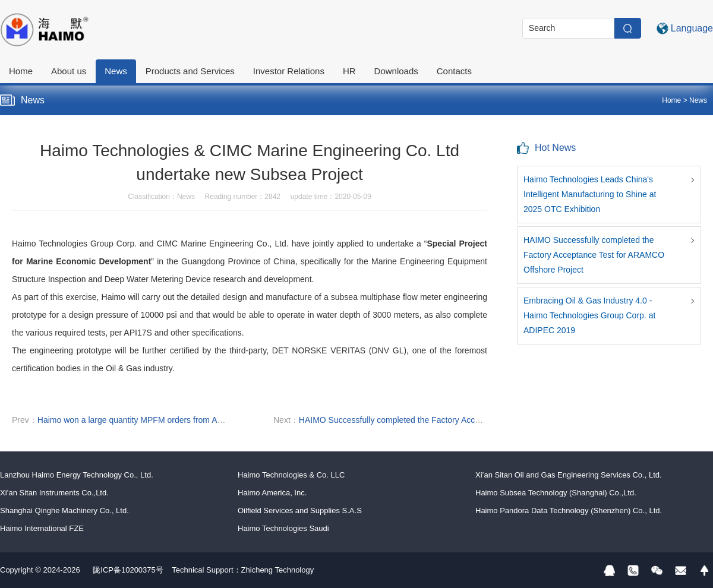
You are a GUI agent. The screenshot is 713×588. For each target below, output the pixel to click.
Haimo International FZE (42, 528)
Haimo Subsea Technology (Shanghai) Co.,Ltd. (556, 493)
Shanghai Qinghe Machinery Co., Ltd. (64, 510)
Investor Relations (289, 71)
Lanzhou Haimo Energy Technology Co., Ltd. (77, 475)
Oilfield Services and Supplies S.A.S (300, 510)
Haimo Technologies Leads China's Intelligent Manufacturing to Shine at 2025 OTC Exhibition (590, 194)
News (116, 71)
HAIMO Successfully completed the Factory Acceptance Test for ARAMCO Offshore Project (467, 420)
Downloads (396, 71)
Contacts (454, 71)
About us (69, 71)
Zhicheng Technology (278, 570)
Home (21, 71)
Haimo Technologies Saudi (283, 528)
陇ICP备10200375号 (128, 570)
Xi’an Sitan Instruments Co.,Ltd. (54, 493)
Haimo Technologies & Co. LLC (291, 475)
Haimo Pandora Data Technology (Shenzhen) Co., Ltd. (569, 510)
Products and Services (190, 71)
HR (349, 71)
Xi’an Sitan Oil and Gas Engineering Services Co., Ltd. (569, 475)
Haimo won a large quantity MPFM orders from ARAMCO (143, 420)
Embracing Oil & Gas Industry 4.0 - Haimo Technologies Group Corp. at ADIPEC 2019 (589, 315)
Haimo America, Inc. (272, 493)
